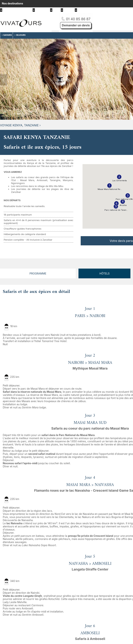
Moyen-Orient (86, 11)
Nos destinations (12, 3)
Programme (38, 273)
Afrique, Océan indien (16, 11)
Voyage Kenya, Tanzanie (19, 125)
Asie (55, 11)
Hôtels (105, 273)
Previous (3, 80)
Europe (67, 11)
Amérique (41, 11)
